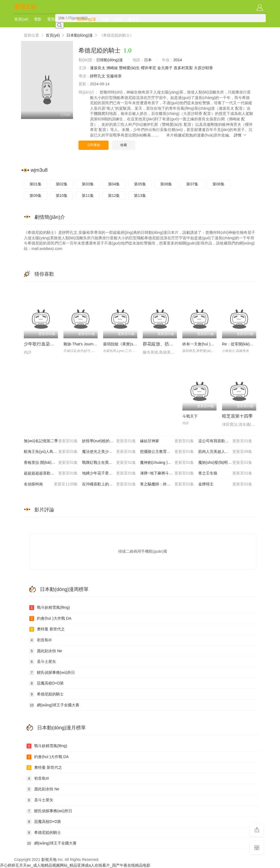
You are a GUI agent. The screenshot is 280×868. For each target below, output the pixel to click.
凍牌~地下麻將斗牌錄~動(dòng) (167, 473)
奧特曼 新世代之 (47, 629)
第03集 (88, 184)
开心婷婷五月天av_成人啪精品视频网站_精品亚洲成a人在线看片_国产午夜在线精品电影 (75, 865)
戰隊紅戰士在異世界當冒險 (109, 463)
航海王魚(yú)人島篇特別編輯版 (51, 452)
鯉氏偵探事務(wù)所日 (52, 673)
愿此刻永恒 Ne (46, 651)
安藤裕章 (114, 76)
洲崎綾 (112, 68)
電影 (38, 19)
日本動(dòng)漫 (80, 35)
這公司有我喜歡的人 (225, 441)
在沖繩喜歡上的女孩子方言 (109, 484)
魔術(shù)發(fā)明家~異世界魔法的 (227, 463)
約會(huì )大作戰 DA (50, 619)
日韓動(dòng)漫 (109, 60)
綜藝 (68, 19)
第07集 (192, 184)
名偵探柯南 (51, 484)
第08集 (218, 184)
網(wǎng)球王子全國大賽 (54, 705)
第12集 (114, 196)
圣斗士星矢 (43, 662)
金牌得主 (225, 484)
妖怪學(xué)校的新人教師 (109, 441)
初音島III (40, 640)
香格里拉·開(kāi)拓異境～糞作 (51, 463)
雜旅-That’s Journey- (81, 344)
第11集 (88, 196)
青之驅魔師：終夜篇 (167, 484)
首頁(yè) (21, 19)
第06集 (166, 184)
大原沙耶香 (203, 68)
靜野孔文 (98, 76)
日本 (148, 60)
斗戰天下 (190, 416)
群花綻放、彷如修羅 (162, 344)
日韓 (118, 19)
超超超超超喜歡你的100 (51, 473)
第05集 (140, 184)
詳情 (240, 135)
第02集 (62, 184)
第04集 (114, 184)
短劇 (105, 19)
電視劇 (53, 19)
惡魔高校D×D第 (46, 683)
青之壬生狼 (225, 473)
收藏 (124, 145)
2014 (178, 60)
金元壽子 (165, 68)
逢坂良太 (98, 68)
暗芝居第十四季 (237, 416)
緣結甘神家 (167, 441)
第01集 (36, 184)
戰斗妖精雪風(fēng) (50, 608)
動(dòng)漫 (86, 19)
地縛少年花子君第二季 (109, 473)
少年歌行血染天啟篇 (43, 344)
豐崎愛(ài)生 (129, 68)
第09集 (36, 196)
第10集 (62, 196)
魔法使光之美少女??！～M (109, 452)
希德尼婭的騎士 (46, 694)
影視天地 (25, 7)
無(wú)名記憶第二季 (51, 441)
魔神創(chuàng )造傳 (167, 463)
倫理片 (133, 19)
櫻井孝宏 (148, 68)
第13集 (140, 196)
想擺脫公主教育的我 (167, 452)
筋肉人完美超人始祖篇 (225, 452)
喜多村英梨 (183, 68)
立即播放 (94, 145)
